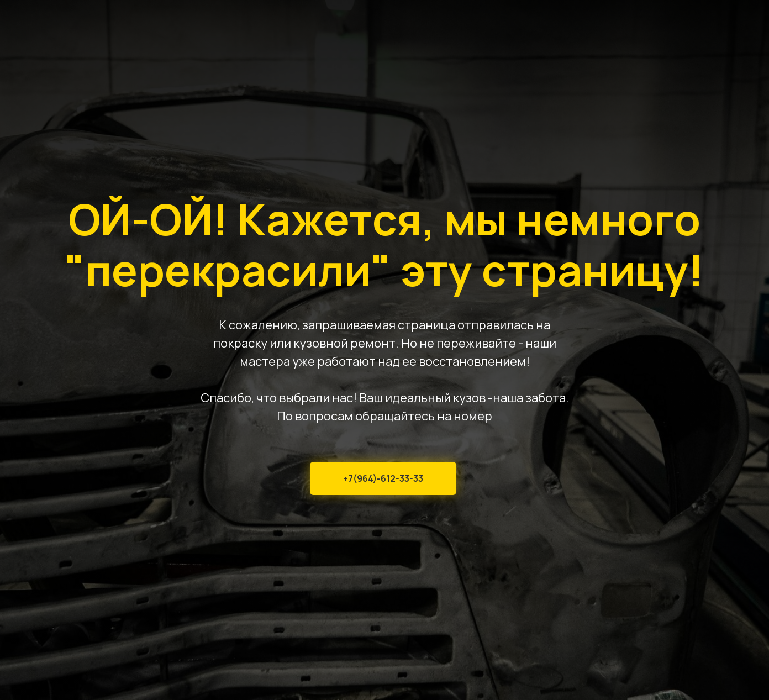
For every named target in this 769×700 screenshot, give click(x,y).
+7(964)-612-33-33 (383, 478)
